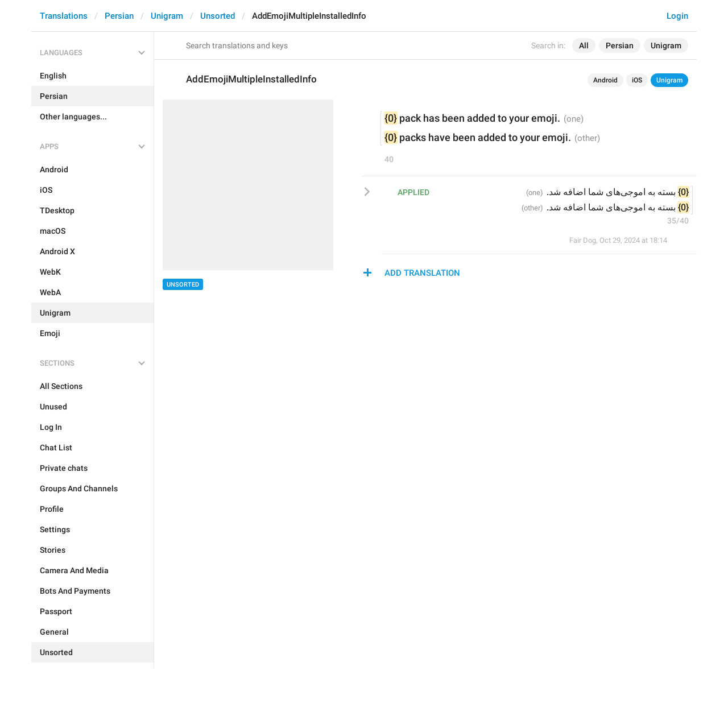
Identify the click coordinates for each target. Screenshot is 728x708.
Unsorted (218, 16)
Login (677, 16)
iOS (637, 80)
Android (605, 80)
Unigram (167, 16)
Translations (64, 16)
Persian (119, 16)
